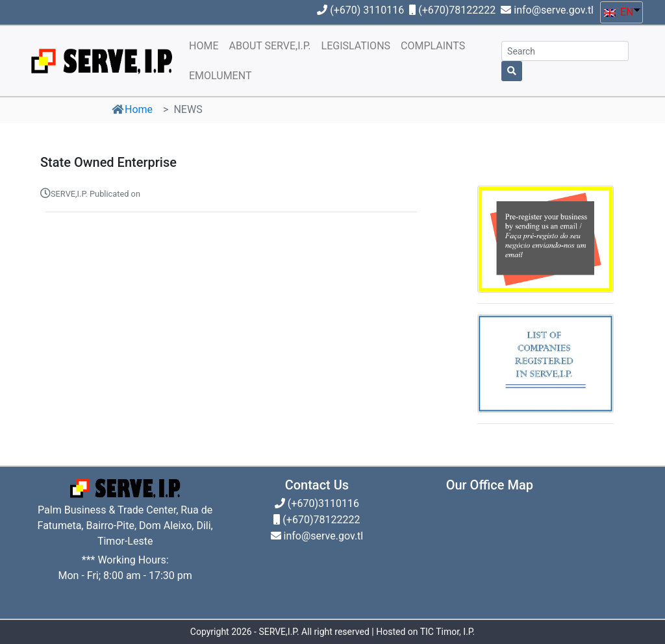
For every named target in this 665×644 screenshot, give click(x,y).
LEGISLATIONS (356, 46)
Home (139, 109)
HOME (204, 46)
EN (619, 12)
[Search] (565, 51)
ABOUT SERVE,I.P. (270, 46)
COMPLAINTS (433, 46)
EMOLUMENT (220, 76)
